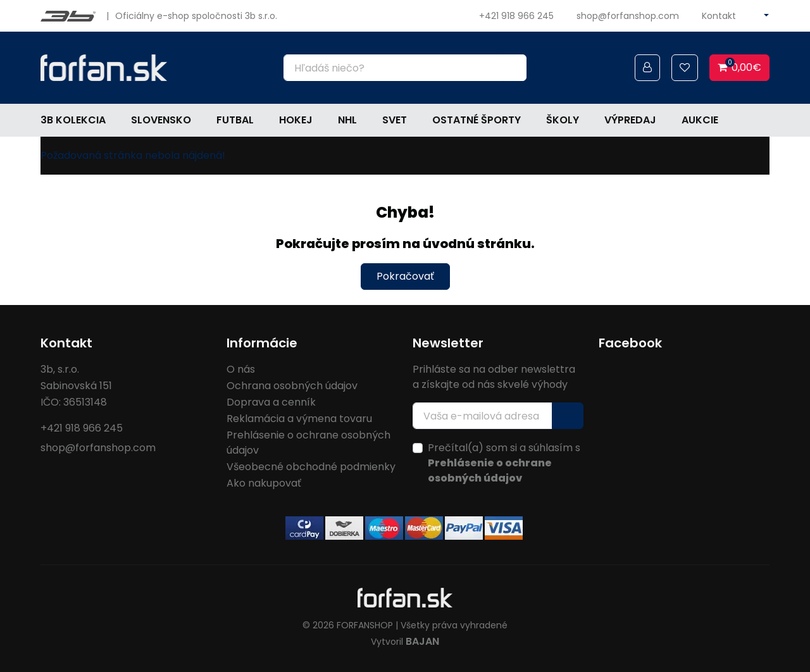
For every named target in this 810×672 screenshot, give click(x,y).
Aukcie (700, 120)
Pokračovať (405, 276)
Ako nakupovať (264, 483)
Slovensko (161, 120)
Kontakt (719, 16)
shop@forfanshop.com (628, 16)
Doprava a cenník (271, 402)
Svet (395, 120)
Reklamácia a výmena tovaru (299, 419)
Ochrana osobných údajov (292, 386)
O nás (241, 369)
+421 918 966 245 (516, 16)
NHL (347, 120)
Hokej (296, 120)
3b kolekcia (73, 120)
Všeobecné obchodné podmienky (311, 467)
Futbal (235, 120)
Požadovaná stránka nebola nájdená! (133, 155)
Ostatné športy (477, 120)
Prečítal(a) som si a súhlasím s (504, 463)
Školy (563, 120)
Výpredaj (630, 120)
